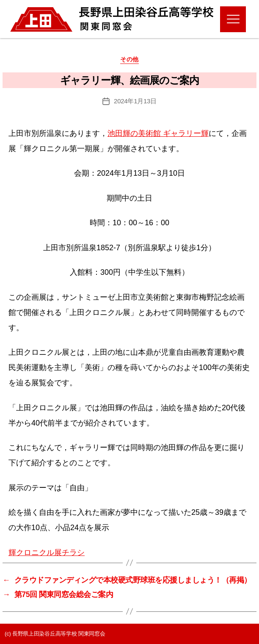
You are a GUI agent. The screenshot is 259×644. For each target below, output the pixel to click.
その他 (129, 59)
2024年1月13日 (135, 101)
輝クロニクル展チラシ (47, 553)
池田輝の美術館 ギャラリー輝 (158, 133)
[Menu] (233, 19)
